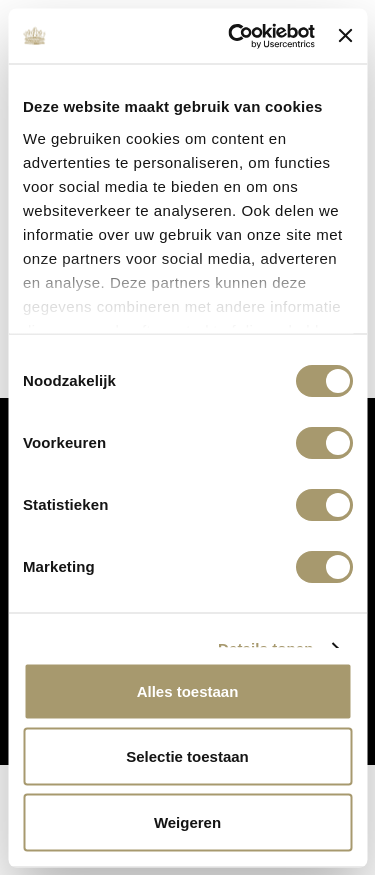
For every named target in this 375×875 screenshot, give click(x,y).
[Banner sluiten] (345, 36)
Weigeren (187, 821)
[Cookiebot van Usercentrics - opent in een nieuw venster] (235, 36)
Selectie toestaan (187, 756)
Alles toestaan (188, 690)
